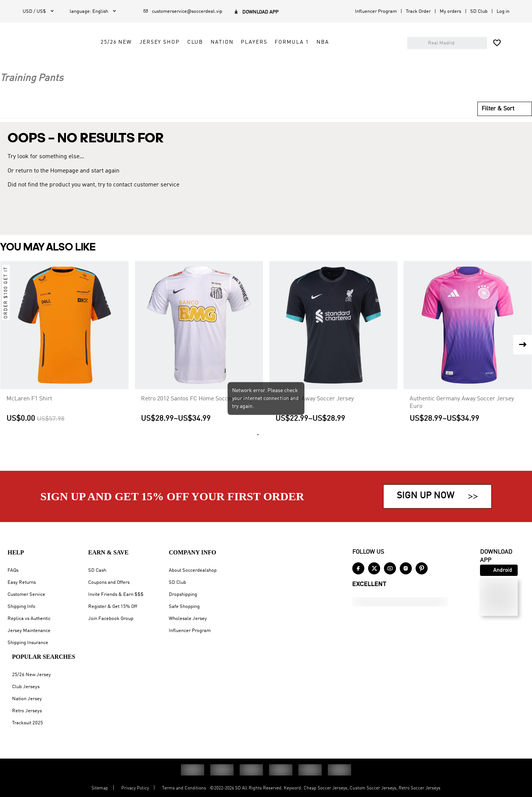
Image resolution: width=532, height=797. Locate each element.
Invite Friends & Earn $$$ (116, 595)
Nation (286, 63)
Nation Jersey (27, 699)
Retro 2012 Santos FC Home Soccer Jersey (197, 409)
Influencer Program (376, 11)
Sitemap (100, 788)
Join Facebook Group (111, 619)
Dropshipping (183, 595)
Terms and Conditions (184, 788)
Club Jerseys (26, 687)
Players (318, 63)
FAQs (13, 570)
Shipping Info (21, 607)
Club (258, 63)
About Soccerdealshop (193, 570)
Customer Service (26, 595)
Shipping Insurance (28, 643)
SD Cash (97, 570)
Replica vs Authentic (29, 619)
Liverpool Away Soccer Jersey (315, 409)
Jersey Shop (223, 63)
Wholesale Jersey (188, 619)
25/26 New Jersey (31, 675)
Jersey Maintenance (29, 631)
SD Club (479, 11)
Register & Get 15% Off (113, 607)
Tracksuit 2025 (28, 723)
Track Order (418, 11)
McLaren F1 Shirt (29, 409)
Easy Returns (22, 582)
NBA (387, 63)
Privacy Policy (135, 788)
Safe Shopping (184, 607)
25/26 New (180, 63)
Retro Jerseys (27, 711)
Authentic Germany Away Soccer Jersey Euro (462, 413)
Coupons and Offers (109, 582)
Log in (503, 11)
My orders (450, 11)
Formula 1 (355, 63)
